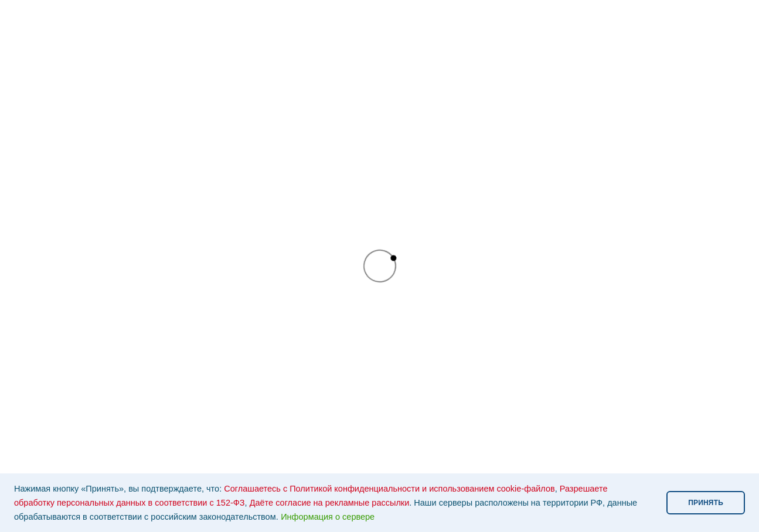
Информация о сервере (328, 517)
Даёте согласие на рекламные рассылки (330, 503)
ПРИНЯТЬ (706, 503)
